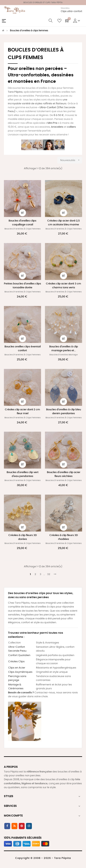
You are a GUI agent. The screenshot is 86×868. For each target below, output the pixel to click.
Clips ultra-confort (71, 11)
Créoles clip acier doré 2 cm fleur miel (22, 412)
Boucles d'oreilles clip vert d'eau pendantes (23, 474)
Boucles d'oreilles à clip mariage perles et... (64, 349)
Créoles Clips (16, 662)
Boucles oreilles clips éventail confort (23, 349)
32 (49, 574)
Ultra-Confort (48, 108)
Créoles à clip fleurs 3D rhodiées (64, 537)
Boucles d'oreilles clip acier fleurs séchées (64, 474)
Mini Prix (52, 123)
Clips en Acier (17, 668)
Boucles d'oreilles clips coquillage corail (22, 223)
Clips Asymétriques (20, 672)
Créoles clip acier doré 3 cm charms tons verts (64, 286)
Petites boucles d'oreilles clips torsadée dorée (22, 286)
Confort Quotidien (19, 655)
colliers (71, 127)
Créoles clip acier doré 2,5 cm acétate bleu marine (64, 223)
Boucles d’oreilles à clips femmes (23, 229)
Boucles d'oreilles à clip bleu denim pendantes (64, 412)
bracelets (57, 127)
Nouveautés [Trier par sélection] (71, 160)
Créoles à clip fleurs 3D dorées (23, 537)
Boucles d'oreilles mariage (64, 355)
